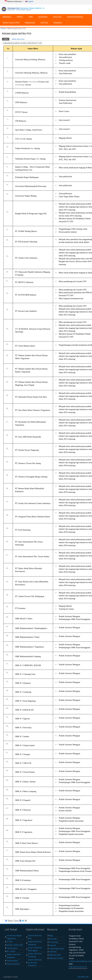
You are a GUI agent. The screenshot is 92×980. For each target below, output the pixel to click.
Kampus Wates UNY (15, 945)
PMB (31, 17)
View (7, 39)
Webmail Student (56, 958)
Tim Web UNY (83, 977)
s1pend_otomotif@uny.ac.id (80, 961)
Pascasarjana (12, 948)
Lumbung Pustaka (57, 948)
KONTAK (44, 23)
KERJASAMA (30, 23)
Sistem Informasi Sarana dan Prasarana (35, 963)
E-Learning (54, 942)
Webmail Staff (55, 955)
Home (3, 28)
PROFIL (20, 17)
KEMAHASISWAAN (75, 17)
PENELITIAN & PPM (11, 23)
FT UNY (10, 942)
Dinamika (53, 939)
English (29, 1)
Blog (51, 936)
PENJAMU (58, 23)
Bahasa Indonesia (13, 1)
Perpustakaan (12, 961)
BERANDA (7, 17)
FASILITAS (57, 17)
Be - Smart (11, 951)
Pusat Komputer (13, 964)
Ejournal (53, 945)
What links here (18, 39)
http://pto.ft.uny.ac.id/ (78, 967)
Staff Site (53, 952)
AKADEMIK (43, 17)
